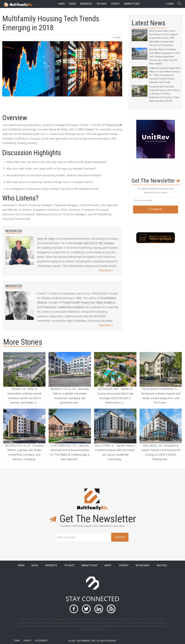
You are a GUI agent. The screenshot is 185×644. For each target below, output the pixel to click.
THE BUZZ (69, 566)
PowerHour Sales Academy (98, 303)
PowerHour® (114, 125)
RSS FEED (162, 566)
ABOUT (108, 566)
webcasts (86, 4)
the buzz (102, 4)
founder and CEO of (93, 243)
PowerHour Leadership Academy (63, 307)
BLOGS (35, 566)
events (115, 4)
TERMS (17, 641)
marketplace (132, 4)
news (62, 4)
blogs (73, 4)
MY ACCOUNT (143, 566)
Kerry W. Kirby (58, 129)
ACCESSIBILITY (42, 641)
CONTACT (124, 566)
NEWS (21, 566)
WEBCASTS (51, 566)
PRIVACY (27, 641)
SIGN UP (120, 537)
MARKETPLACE (90, 566)
